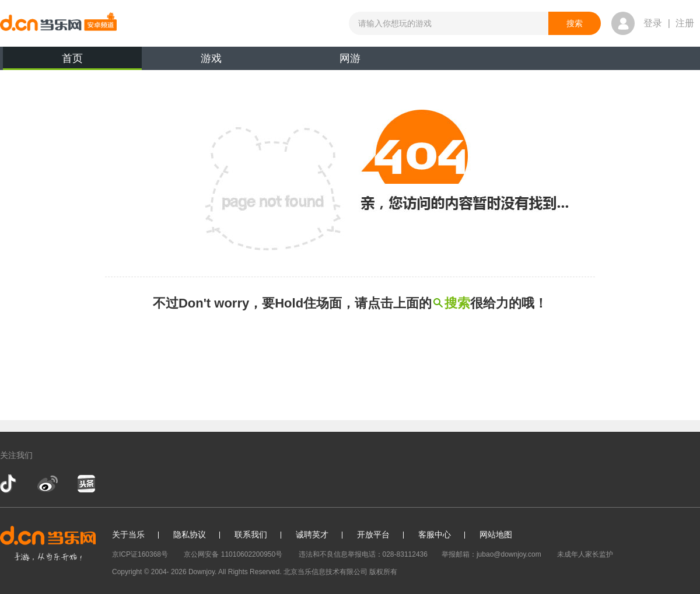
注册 (685, 23)
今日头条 (86, 484)
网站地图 (496, 534)
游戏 (211, 58)
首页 (72, 61)
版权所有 (383, 572)
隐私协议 (190, 534)
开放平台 (373, 534)
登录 (653, 23)
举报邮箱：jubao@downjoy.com (491, 554)
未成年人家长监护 (585, 554)
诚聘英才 (312, 534)
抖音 (9, 484)
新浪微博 (48, 484)
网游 (350, 58)
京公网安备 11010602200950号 (233, 554)
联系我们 (251, 534)
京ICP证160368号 (140, 554)
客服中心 (435, 534)
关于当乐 (128, 534)
